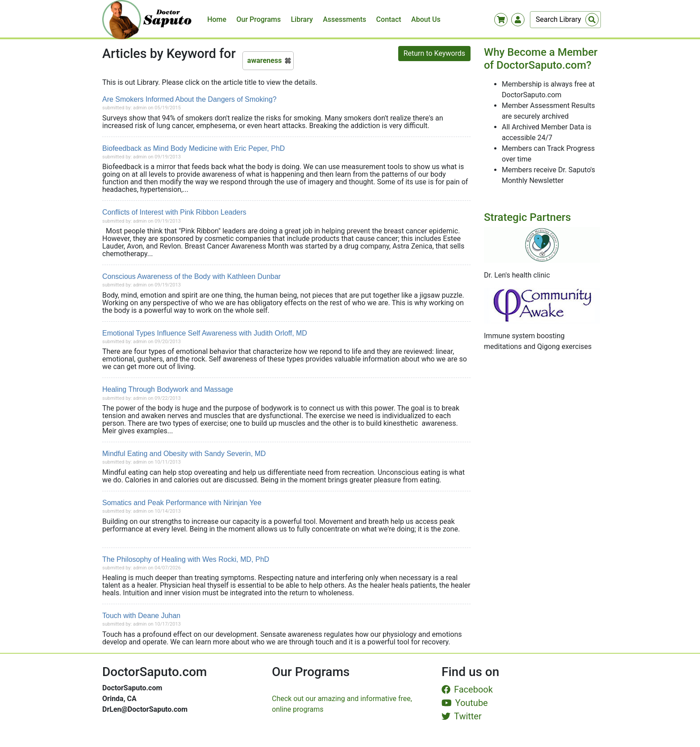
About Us (426, 19)
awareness (265, 60)
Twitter (462, 716)
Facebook (467, 689)
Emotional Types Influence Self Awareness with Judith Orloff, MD (205, 333)
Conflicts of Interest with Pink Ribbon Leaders (174, 212)
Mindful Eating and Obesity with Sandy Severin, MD (184, 454)
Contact (389, 19)
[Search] (565, 20)
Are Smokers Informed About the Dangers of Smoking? (189, 99)
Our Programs (259, 19)
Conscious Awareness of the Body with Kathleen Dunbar (192, 276)
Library (302, 19)
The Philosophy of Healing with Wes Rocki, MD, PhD (186, 559)
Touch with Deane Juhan (141, 616)
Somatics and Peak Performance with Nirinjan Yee (182, 503)
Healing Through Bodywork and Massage (168, 389)
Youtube (465, 703)
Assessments (344, 19)
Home (217, 19)
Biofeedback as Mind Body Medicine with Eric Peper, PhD (194, 148)
